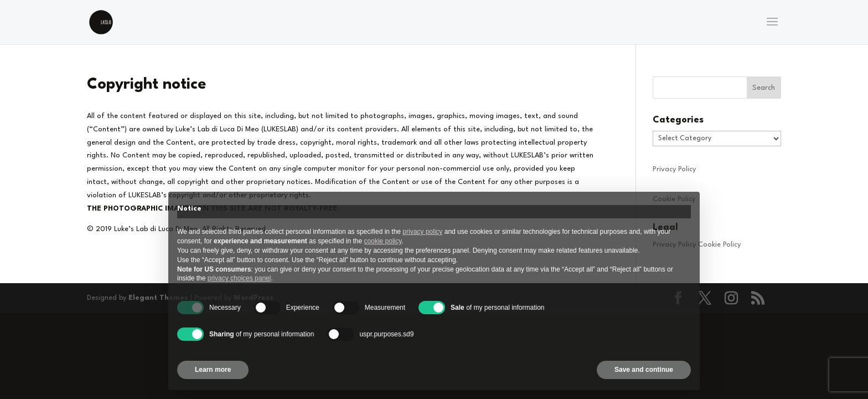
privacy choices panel (239, 278)
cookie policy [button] (383, 241)
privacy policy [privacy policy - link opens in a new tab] (422, 232)
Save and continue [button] (644, 370)
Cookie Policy (719, 245)
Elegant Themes (158, 298)
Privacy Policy (674, 169)
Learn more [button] (213, 370)
